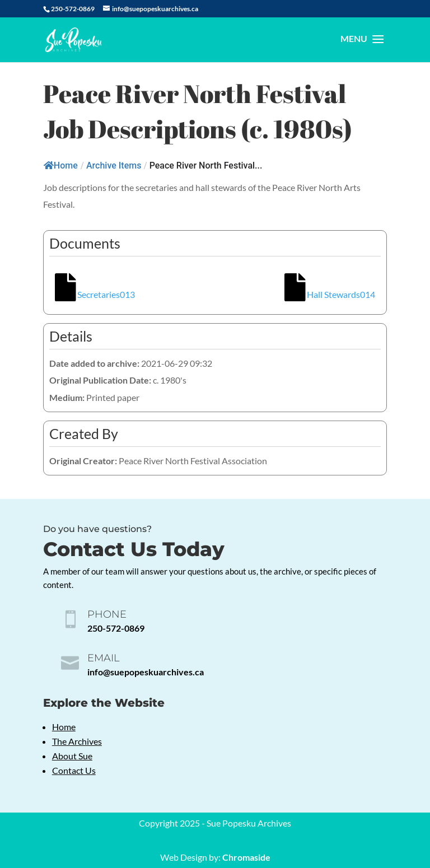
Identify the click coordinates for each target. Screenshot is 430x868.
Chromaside (246, 857)
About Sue (72, 756)
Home (61, 165)
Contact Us (74, 770)
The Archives (77, 741)
